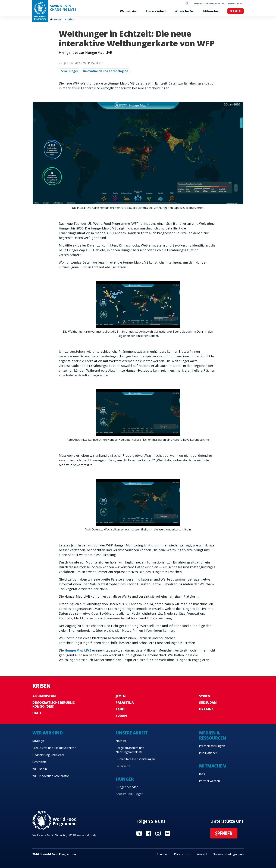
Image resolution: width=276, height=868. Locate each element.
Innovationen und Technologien (106, 71)
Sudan (121, 716)
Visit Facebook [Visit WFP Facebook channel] (149, 833)
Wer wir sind (129, 11)
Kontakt (202, 854)
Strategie (38, 741)
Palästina (125, 702)
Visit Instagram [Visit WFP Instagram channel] (158, 833)
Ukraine (206, 709)
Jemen (121, 696)
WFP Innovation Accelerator (51, 776)
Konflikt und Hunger (129, 794)
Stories (69, 20)
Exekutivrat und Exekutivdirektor (54, 748)
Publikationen (208, 753)
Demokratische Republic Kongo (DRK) (54, 704)
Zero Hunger (69, 71)
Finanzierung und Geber (48, 755)
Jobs (202, 774)
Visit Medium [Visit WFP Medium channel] (168, 833)
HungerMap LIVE (78, 650)
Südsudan (208, 702)
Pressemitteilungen (212, 746)
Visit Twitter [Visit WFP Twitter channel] (139, 833)
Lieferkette (123, 766)
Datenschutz (182, 854)
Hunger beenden (127, 787)
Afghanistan (44, 696)
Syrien (205, 696)
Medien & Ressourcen (207, 4)
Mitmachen (211, 11)
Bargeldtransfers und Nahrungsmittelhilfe (130, 750)
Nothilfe (121, 741)
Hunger (125, 779)
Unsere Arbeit (156, 11)
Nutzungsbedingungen (228, 854)
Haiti (37, 713)
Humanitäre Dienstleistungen (135, 759)
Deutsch (233, 4)
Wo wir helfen (185, 11)
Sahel (120, 709)
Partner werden (209, 781)
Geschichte (40, 762)
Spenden (236, 11)
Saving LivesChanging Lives (63, 8)
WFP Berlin (40, 769)
